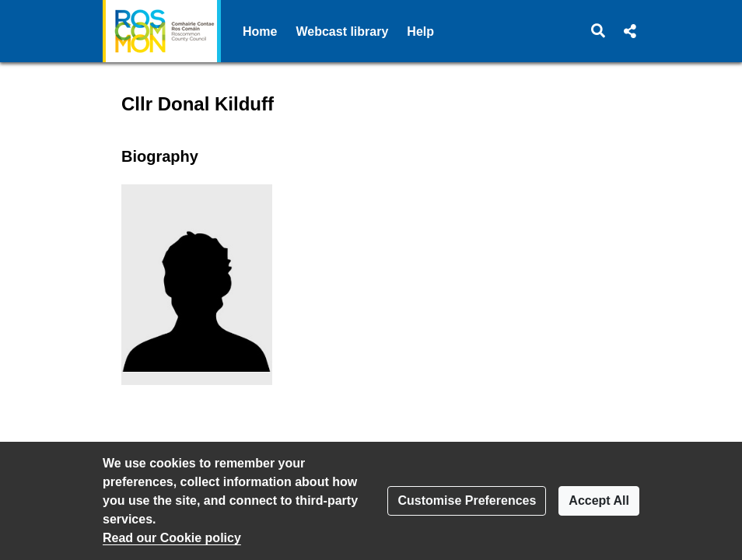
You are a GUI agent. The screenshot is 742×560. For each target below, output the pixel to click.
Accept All (599, 500)
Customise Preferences (467, 500)
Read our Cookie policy (172, 538)
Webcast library (342, 31)
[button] (598, 31)
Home (260, 31)
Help (420, 31)
